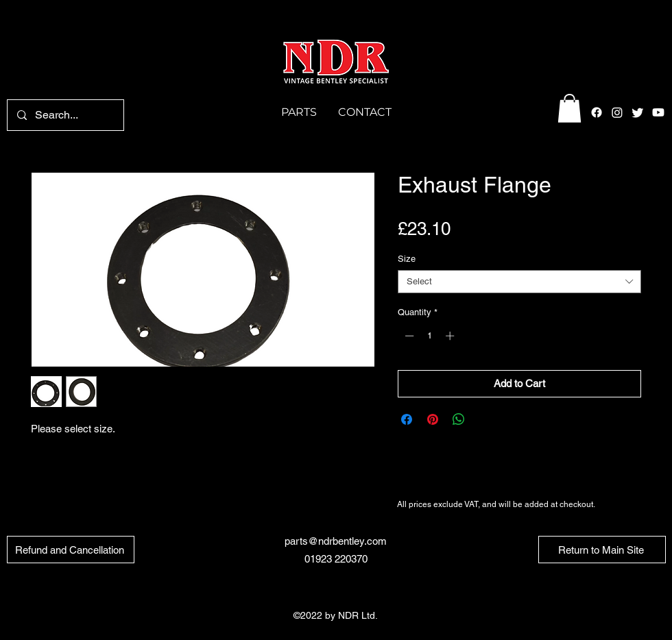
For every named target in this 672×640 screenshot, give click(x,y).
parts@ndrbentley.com (336, 541)
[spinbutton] (430, 336)
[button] (569, 108)
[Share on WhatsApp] (459, 419)
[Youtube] (658, 112)
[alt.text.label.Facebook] (597, 112)
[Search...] (65, 115)
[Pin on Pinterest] (433, 419)
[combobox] (519, 282)
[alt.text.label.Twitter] (638, 112)
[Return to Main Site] (602, 550)
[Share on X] (485, 419)
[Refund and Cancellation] (71, 550)
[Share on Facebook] (407, 419)
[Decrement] (408, 336)
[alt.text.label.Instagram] (617, 112)
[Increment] (451, 336)
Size (407, 259)
